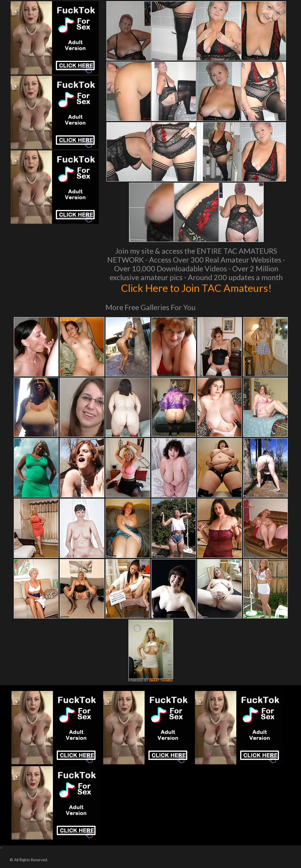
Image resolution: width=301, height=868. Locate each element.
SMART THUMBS (161, 681)
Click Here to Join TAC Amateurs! (196, 288)
